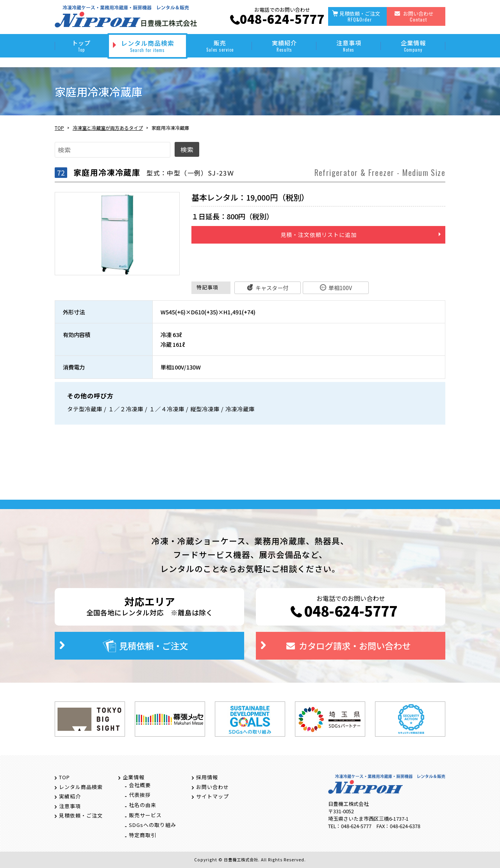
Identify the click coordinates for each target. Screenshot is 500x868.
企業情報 (413, 46)
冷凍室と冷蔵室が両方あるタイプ (108, 128)
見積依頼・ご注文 (360, 16)
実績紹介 (284, 46)
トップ (81, 46)
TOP (59, 128)
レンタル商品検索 (147, 46)
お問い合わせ (418, 16)
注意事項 (349, 46)
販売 (220, 46)
